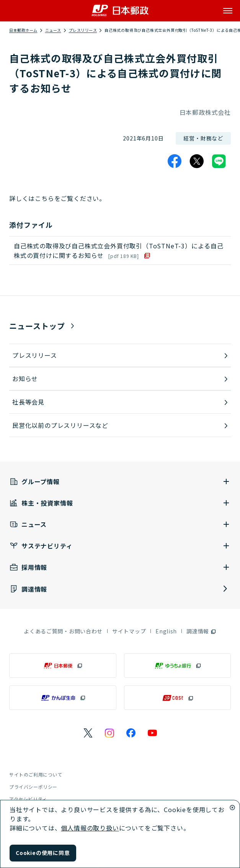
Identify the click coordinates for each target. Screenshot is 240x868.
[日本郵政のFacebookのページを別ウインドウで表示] (131, 733)
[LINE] (219, 161)
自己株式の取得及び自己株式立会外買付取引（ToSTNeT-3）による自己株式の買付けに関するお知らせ (119, 250)
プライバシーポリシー (33, 787)
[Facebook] (175, 161)
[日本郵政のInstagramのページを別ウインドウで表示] (109, 733)
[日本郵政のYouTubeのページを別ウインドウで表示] (152, 733)
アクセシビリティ (28, 799)
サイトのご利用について (36, 774)
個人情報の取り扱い (90, 828)
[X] (197, 161)
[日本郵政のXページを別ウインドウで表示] (88, 733)
